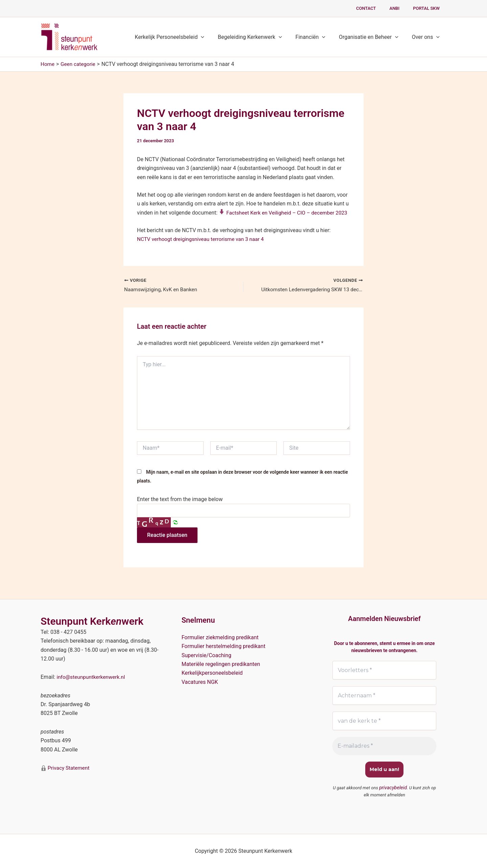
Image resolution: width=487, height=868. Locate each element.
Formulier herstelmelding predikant (224, 646)
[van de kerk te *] (384, 721)
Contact (378, 8)
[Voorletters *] (384, 670)
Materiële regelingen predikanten (221, 663)
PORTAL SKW (429, 8)
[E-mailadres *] (384, 746)
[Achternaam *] (384, 695)
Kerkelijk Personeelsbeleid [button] (182, 37)
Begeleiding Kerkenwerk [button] (259, 37)
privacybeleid (393, 788)
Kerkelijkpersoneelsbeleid (212, 673)
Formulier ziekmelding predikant (220, 637)
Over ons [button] (427, 37)
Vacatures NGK (200, 681)
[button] (213, 37)
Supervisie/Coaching (206, 655)
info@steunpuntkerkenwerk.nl (92, 677)
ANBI (402, 8)
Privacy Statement (69, 767)
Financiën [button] (317, 37)
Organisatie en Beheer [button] (373, 37)
